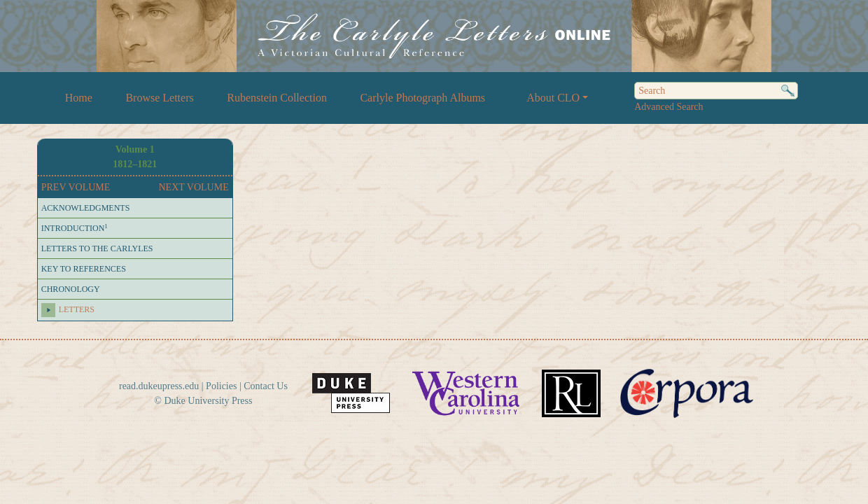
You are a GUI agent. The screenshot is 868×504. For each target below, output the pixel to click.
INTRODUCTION (75, 228)
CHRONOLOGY (71, 289)
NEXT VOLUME (194, 187)
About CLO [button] (553, 98)
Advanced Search (668, 107)
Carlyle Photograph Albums (422, 98)
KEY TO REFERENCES (84, 269)
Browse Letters (159, 98)
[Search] (716, 91)
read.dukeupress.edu (159, 386)
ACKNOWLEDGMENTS (86, 208)
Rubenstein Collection (277, 98)
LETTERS (77, 309)
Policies (221, 386)
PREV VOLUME (76, 187)
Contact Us (266, 386)
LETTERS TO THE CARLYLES (97, 248)
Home (79, 98)
